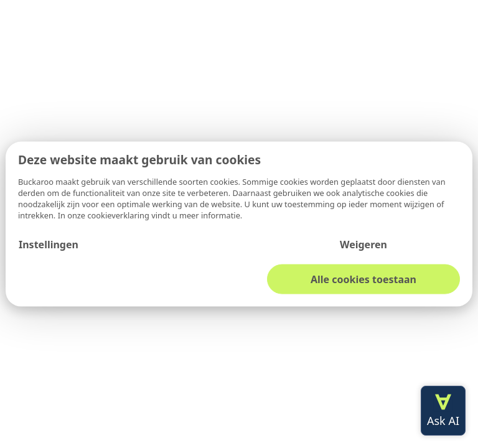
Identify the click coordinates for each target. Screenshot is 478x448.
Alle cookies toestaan (363, 279)
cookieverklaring (119, 215)
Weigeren (363, 244)
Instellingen (49, 244)
